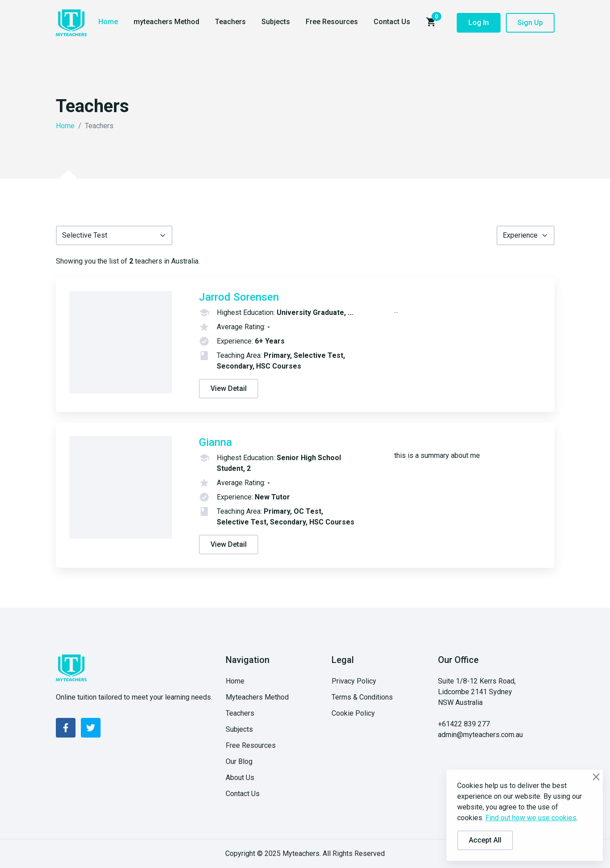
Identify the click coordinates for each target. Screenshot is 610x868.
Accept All (485, 840)
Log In (479, 23)
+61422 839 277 (464, 724)
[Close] (596, 777)
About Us (240, 778)
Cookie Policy (353, 713)
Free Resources (332, 22)
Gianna (215, 442)
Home (108, 22)
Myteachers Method (257, 697)
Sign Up (530, 23)
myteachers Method (166, 22)
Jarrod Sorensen (239, 297)
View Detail (229, 388)
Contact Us (392, 22)
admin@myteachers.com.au (480, 735)
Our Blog (239, 761)
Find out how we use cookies (531, 818)
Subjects (276, 22)
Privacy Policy (354, 681)
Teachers (230, 22)
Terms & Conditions (362, 697)
